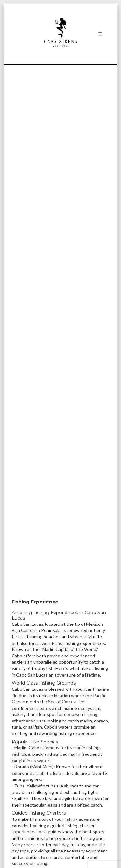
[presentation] (105, 864)
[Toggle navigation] (100, 34)
